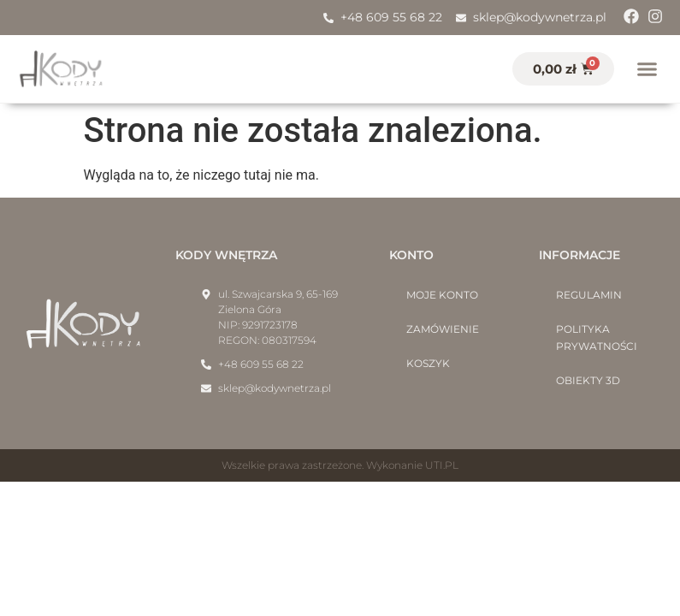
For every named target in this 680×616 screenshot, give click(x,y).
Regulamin (589, 295)
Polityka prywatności (597, 338)
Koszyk (428, 363)
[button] (647, 69)
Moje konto (442, 295)
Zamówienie (443, 329)
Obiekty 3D (588, 380)
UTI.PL (442, 465)
